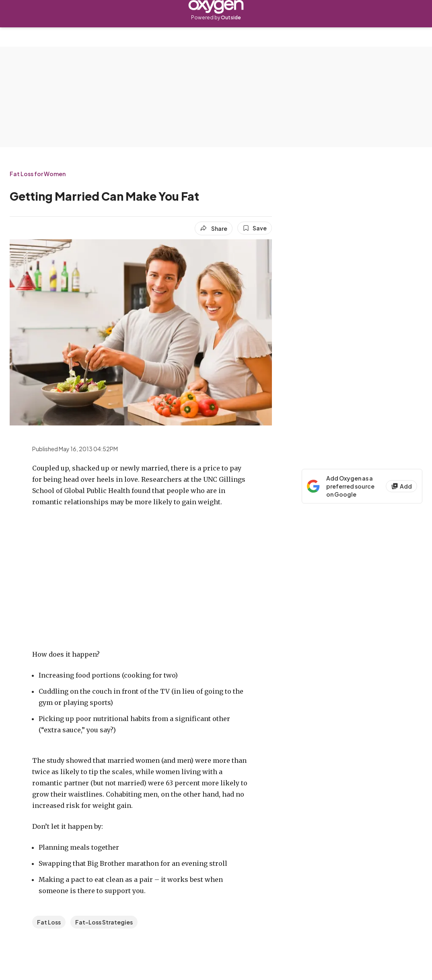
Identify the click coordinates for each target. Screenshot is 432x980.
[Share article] (214, 228)
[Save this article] (255, 228)
